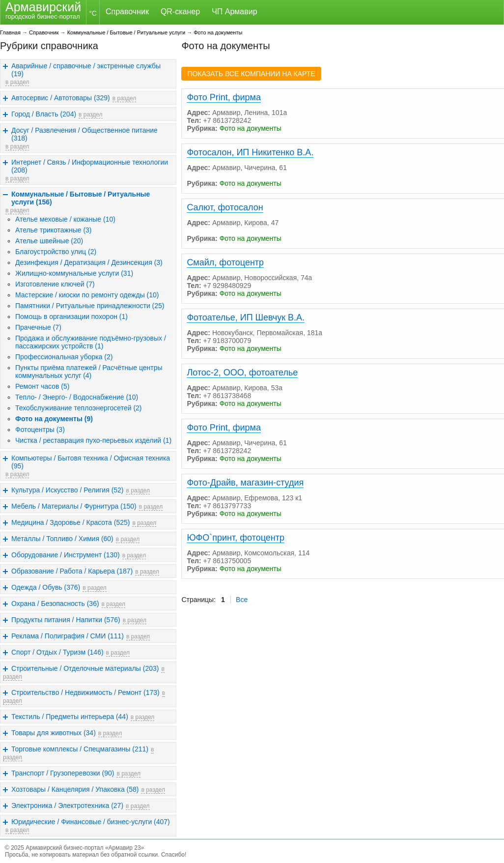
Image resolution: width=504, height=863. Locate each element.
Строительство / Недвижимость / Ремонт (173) (85, 692)
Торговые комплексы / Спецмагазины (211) (80, 749)
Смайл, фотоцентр (225, 262)
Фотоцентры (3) (40, 430)
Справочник (127, 12)
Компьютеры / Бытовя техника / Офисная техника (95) (91, 462)
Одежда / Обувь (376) (46, 587)
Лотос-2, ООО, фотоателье (242, 373)
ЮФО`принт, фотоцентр (236, 538)
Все (242, 600)
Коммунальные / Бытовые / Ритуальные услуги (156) (81, 198)
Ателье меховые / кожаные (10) (65, 219)
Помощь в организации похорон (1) (71, 316)
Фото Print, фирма (224, 97)
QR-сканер (180, 12)
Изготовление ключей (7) (55, 284)
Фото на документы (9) (54, 419)
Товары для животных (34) (54, 733)
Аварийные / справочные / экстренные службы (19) (86, 70)
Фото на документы (218, 32)
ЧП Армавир (234, 12)
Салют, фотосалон (225, 207)
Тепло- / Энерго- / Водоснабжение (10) (77, 397)
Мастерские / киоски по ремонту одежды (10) (87, 295)
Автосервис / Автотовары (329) (61, 98)
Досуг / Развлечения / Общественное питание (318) (84, 134)
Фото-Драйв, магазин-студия (245, 483)
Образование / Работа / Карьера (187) (72, 571)
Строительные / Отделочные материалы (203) (85, 668)
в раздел (17, 82)
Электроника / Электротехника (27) (67, 805)
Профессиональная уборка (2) (64, 357)
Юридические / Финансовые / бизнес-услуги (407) (91, 822)
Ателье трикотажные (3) (54, 230)
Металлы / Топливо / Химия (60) (62, 539)
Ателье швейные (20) (49, 241)
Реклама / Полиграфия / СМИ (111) (68, 636)
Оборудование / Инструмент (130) (66, 555)
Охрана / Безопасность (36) (55, 604)
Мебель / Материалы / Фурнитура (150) (74, 506)
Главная (10, 32)
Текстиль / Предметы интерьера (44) (70, 717)
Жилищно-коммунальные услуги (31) (74, 273)
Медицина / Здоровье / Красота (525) (70, 522)
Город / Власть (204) (44, 114)
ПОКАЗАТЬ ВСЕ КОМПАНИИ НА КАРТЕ (251, 74)
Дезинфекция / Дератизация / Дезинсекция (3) (89, 262)
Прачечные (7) (38, 327)
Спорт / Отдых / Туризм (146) (57, 652)
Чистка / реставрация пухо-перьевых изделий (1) (93, 440)
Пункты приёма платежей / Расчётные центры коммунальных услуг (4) (89, 372)
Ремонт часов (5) (42, 386)
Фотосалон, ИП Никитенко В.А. (250, 152)
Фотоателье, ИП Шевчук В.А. (246, 317)
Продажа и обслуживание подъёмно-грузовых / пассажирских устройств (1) (91, 342)
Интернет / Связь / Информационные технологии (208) (90, 166)
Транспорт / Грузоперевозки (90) (63, 773)
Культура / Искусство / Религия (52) (68, 490)
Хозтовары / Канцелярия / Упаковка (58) (75, 789)
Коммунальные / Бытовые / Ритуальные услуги (126, 32)
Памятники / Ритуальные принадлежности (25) (90, 306)
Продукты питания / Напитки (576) (66, 620)
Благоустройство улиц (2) (56, 252)
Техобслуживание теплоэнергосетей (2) (79, 408)
